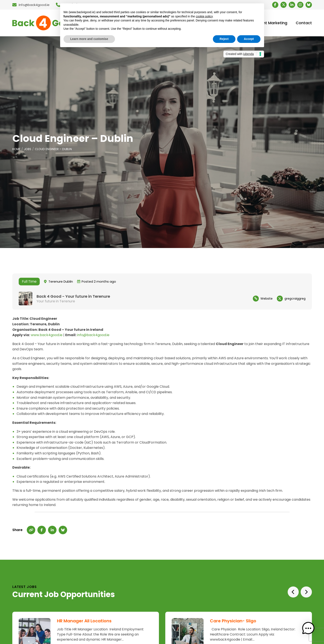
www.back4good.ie (47, 336)
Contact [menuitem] (304, 24)
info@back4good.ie (93, 336)
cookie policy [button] (204, 16)
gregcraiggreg (295, 300)
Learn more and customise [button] (89, 39)
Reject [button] (224, 39)
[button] (311, 631)
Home (17, 150)
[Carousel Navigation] (299, 593)
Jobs (28, 150)
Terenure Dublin (61, 283)
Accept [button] (249, 39)
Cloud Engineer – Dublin (54, 150)
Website (267, 300)
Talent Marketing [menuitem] (271, 24)
